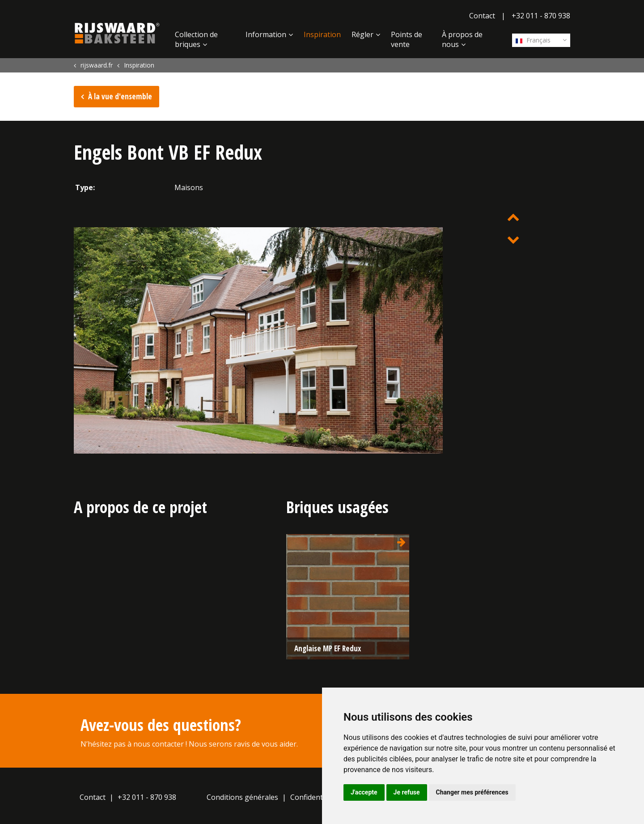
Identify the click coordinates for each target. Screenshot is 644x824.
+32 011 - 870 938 (541, 16)
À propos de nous (462, 39)
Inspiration (322, 34)
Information (266, 34)
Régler (362, 34)
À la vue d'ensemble (120, 96)
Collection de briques (196, 39)
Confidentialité (315, 797)
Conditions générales (242, 797)
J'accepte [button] (364, 792)
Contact (482, 16)
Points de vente (407, 39)
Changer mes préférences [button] (472, 792)
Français (533, 40)
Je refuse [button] (407, 792)
